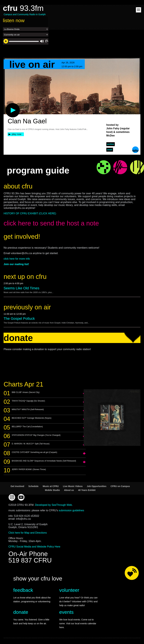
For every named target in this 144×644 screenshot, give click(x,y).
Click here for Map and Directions (28, 533)
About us (69, 490)
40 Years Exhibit (87, 490)
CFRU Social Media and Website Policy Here (34, 547)
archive (111, 144)
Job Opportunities (97, 486)
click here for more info (17, 259)
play (7, 105)
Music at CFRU (51, 486)
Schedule (33, 486)
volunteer (69, 590)
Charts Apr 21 (23, 384)
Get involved (17, 486)
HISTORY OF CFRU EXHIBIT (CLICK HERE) (30, 213)
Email (110, 150)
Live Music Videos (73, 486)
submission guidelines (71, 510)
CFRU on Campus (120, 486)
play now (16, 134)
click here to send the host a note (51, 223)
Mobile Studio (52, 490)
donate (21, 612)
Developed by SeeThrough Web (53, 505)
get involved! (22, 236)
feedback (23, 590)
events (66, 612)
